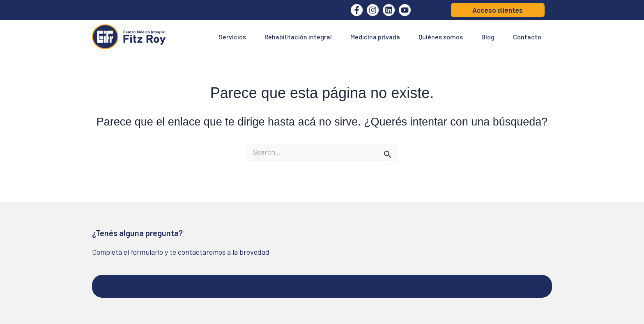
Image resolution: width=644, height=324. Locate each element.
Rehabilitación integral (298, 37)
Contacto (527, 37)
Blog (488, 37)
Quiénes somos (441, 37)
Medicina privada (375, 37)
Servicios (232, 37)
